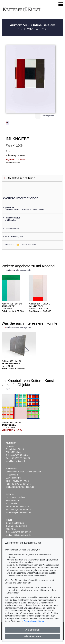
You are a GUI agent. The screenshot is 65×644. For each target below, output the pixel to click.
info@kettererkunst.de (16, 461)
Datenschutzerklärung (34, 621)
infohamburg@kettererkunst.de (20, 487)
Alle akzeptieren (32, 636)
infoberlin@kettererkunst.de (18, 513)
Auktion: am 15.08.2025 (33, 27)
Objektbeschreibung (21, 178)
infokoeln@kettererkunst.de (18, 535)
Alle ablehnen (33, 630)
